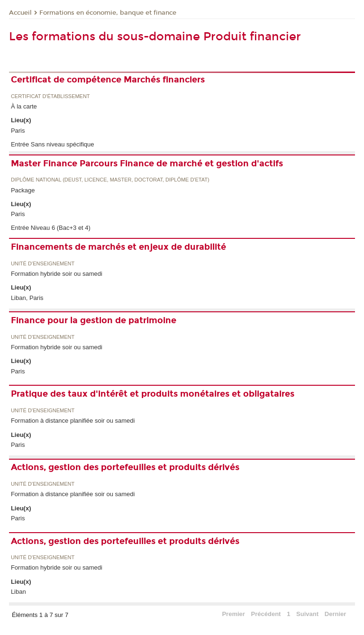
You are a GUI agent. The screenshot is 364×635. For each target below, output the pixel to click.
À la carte (24, 106)
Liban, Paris (27, 298)
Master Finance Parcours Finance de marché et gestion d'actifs (147, 163)
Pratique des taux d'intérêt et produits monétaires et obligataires (153, 394)
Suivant (307, 614)
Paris (18, 131)
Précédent (266, 614)
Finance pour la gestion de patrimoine (94, 320)
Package (23, 190)
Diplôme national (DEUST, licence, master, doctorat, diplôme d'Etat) (110, 180)
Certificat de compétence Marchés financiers (108, 80)
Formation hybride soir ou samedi (57, 274)
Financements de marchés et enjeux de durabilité (118, 247)
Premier (233, 614)
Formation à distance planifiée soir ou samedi (73, 421)
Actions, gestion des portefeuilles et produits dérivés (125, 467)
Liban (18, 592)
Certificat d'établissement (50, 96)
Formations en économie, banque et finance (108, 13)
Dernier (336, 614)
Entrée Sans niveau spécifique (53, 144)
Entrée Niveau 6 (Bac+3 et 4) (51, 228)
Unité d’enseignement (43, 264)
